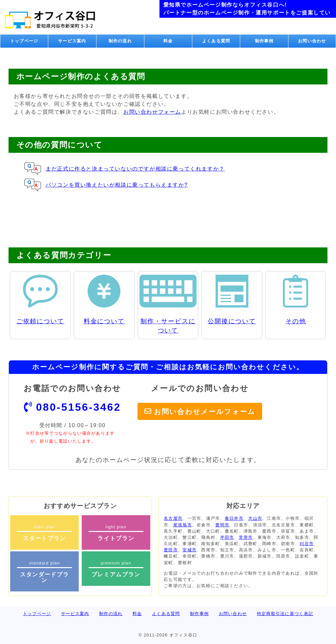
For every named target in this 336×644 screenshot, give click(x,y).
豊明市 (222, 525)
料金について (104, 321)
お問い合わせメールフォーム (205, 411)
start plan (44, 533)
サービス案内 (72, 41)
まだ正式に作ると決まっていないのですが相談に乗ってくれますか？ (135, 169)
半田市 (227, 537)
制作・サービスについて (168, 326)
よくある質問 (216, 41)
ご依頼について (40, 321)
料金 (168, 41)
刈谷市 (307, 544)
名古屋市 (173, 518)
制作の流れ (120, 41)
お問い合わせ (312, 41)
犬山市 (255, 518)
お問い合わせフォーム (152, 112)
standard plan (44, 572)
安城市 (189, 550)
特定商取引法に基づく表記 (285, 614)
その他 (296, 321)
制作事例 (264, 41)
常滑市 (246, 537)
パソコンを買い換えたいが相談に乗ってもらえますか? (117, 185)
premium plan (116, 569)
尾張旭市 (183, 525)
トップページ (24, 41)
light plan (116, 533)
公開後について (232, 321)
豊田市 (171, 550)
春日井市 (234, 518)
